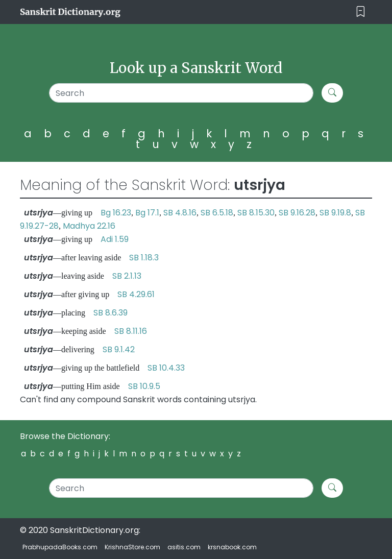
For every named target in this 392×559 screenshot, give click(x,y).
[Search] (181, 93)
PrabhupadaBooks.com (60, 547)
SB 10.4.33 (166, 368)
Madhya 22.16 (89, 226)
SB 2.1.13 (127, 276)
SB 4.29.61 (136, 294)
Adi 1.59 (115, 239)
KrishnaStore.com (132, 547)
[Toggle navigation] (361, 12)
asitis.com (184, 547)
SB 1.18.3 (144, 258)
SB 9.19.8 (335, 213)
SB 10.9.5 (144, 386)
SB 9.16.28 (297, 213)
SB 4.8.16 (180, 213)
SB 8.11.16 (131, 331)
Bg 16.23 (116, 213)
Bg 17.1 (147, 213)
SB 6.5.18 (217, 213)
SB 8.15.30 (256, 213)
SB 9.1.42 (119, 349)
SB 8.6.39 (111, 313)
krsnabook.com (232, 547)
